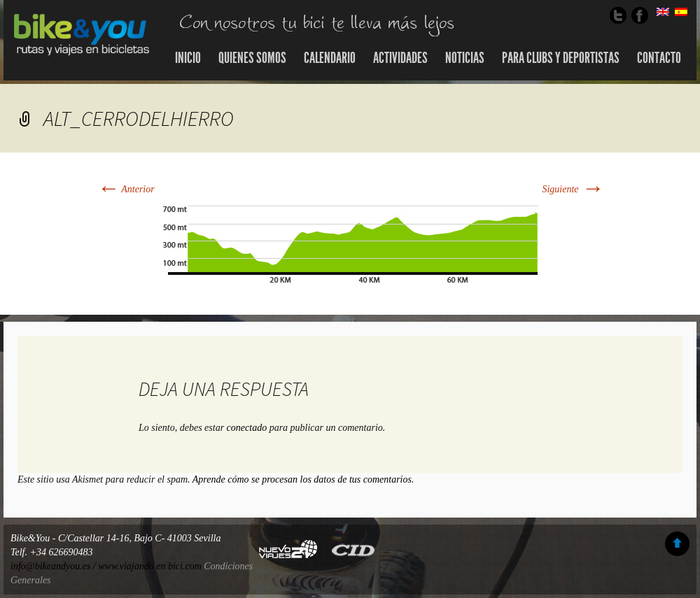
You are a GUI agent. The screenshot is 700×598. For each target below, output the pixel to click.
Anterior (126, 189)
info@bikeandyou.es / (54, 566)
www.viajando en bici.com (150, 566)
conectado (247, 428)
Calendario (330, 58)
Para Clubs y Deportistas (561, 58)
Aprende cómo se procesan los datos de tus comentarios (302, 479)
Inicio (188, 58)
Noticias (465, 58)
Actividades (400, 58)
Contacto (659, 58)
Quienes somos (252, 58)
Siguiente (573, 189)
